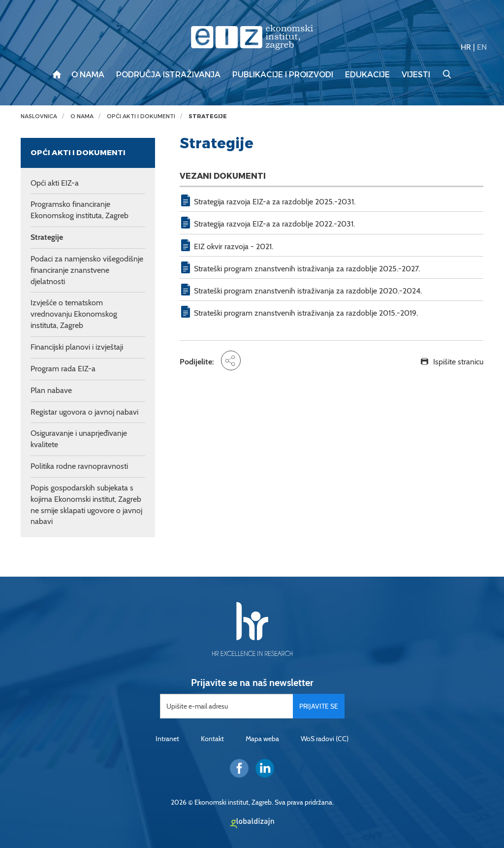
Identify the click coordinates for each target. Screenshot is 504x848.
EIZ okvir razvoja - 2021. (234, 246)
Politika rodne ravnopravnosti (79, 466)
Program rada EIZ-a (63, 369)
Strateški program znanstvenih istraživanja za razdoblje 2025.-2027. (307, 269)
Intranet (167, 739)
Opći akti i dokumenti (141, 116)
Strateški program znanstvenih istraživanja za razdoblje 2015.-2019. (306, 313)
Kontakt (212, 739)
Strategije (208, 116)
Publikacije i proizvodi (283, 75)
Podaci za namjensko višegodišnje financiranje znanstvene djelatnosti (87, 270)
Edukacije (367, 75)
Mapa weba (262, 739)
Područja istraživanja (168, 75)
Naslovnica (39, 116)
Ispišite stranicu (458, 362)
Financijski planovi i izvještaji (77, 347)
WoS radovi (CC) (325, 739)
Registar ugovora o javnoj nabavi (84, 412)
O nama (88, 75)
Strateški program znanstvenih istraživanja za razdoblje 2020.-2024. (308, 291)
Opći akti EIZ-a (55, 183)
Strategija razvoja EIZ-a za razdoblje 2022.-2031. (274, 224)
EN (482, 47)
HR (466, 47)
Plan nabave (51, 390)
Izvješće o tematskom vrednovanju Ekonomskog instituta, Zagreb (74, 314)
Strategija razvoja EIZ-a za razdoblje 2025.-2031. (275, 202)
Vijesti (416, 75)
